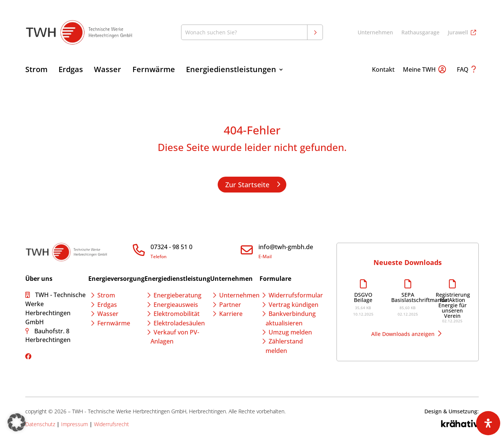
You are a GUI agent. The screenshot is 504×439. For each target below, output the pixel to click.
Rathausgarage (420, 33)
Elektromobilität (177, 314)
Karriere (231, 314)
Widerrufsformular (296, 295)
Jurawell (458, 33)
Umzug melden (290, 332)
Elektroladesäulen (179, 323)
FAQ (463, 70)
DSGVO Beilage (363, 297)
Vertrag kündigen (293, 305)
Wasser (108, 71)
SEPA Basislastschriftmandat (408, 297)
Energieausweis (176, 305)
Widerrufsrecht (111, 424)
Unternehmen (375, 33)
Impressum (75, 424)
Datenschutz (40, 424)
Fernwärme (154, 71)
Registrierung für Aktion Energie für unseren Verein (452, 305)
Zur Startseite (247, 185)
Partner (230, 305)
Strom (36, 71)
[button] (17, 422)
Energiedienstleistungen (231, 71)
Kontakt (383, 70)
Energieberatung (177, 295)
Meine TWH (419, 70)
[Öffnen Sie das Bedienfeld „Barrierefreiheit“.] (488, 423)
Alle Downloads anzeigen (403, 334)
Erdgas (71, 71)
